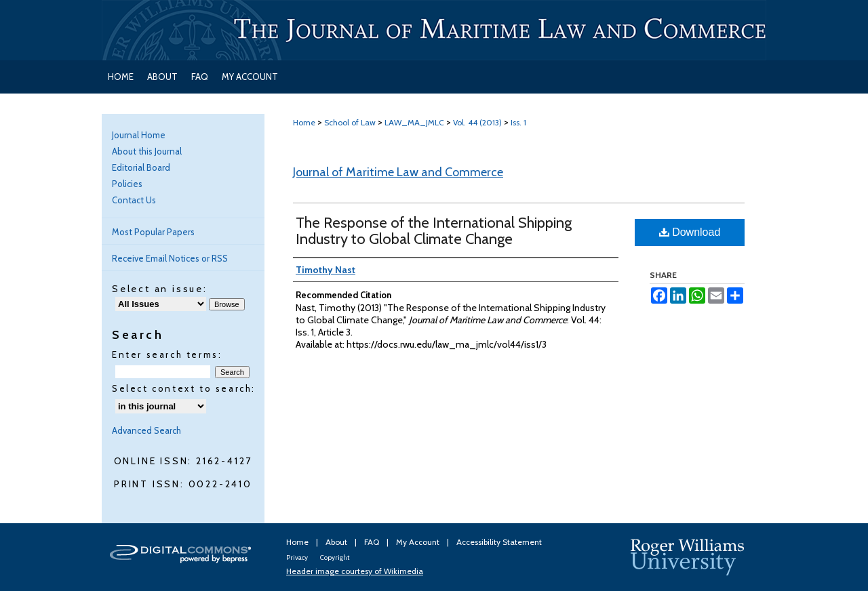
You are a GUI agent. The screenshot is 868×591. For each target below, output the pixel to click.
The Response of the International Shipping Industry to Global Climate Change (434, 231)
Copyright (335, 557)
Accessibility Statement (499, 542)
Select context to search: (184, 388)
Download (690, 232)
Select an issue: (160, 289)
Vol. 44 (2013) (477, 122)
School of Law (350, 122)
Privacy (298, 557)
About (337, 542)
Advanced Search (146, 430)
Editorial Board (141, 167)
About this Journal (147, 151)
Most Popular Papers (153, 232)
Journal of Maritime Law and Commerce (398, 172)
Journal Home (139, 135)
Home (304, 122)
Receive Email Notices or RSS (170, 258)
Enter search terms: (167, 354)
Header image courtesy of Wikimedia (355, 571)
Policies (127, 184)
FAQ (373, 542)
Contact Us (134, 200)
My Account (419, 542)
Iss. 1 (518, 122)
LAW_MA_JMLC (414, 122)
